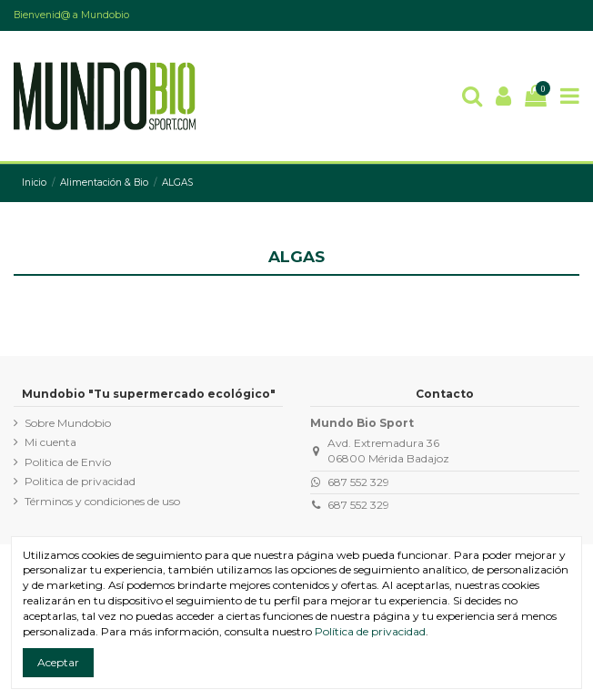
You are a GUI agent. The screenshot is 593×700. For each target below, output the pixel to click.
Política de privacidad (370, 631)
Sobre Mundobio (68, 423)
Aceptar (58, 662)
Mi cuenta (50, 442)
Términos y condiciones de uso (102, 501)
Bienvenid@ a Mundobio (71, 15)
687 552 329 (358, 482)
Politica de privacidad (80, 481)
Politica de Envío (68, 462)
